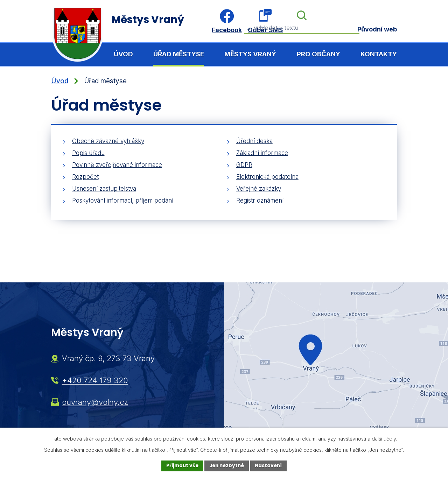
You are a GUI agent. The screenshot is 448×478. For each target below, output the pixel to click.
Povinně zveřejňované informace (117, 165)
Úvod (123, 54)
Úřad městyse (179, 54)
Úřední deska (254, 141)
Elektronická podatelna (267, 177)
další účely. (384, 438)
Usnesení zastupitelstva (104, 189)
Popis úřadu (88, 153)
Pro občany (318, 54)
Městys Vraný (250, 54)
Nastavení (270, 466)
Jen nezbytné (227, 466)
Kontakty (379, 54)
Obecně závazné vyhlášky (108, 141)
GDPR (244, 165)
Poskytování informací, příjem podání (123, 201)
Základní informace (262, 153)
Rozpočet (85, 177)
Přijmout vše (180, 466)
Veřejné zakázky (259, 189)
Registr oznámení (260, 201)
